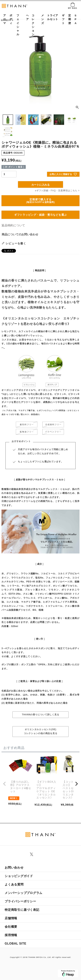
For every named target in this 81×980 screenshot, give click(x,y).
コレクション (33, 25)
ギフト (62, 19)
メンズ (41, 19)
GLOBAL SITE (16, 944)
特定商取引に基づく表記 (22, 910)
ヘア (26, 17)
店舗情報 (11, 918)
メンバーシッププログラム (24, 893)
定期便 (68, 19)
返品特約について (13, 225)
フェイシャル (18, 25)
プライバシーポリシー (20, 901)
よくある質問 (14, 884)
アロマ (3, 19)
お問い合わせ (14, 868)
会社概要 (11, 927)
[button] (4, 784)
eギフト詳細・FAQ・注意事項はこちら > (57, 191)
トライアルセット (53, 17)
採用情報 (11, 935)
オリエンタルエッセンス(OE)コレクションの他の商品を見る (41, 731)
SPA (75, 19)
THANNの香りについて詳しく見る (41, 715)
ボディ (10, 19)
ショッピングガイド (19, 876)
